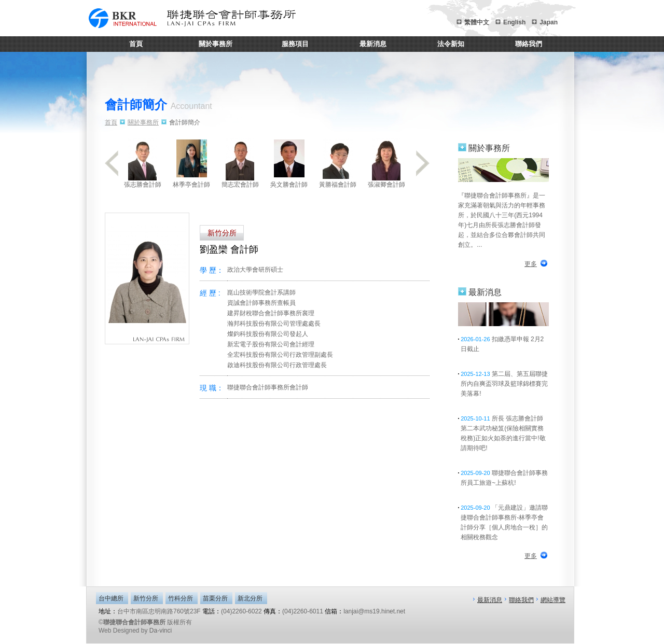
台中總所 (111, 598)
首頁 (136, 44)
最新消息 (373, 44)
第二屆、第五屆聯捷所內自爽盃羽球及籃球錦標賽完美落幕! (504, 384)
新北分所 (250, 598)
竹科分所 (181, 598)
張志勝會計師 (143, 163)
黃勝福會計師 (338, 163)
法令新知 (451, 44)
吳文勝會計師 (289, 163)
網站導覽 (553, 600)
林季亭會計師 (191, 163)
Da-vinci (161, 631)
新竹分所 (146, 598)
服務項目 (295, 44)
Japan (549, 22)
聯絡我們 (529, 44)
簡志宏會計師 (240, 163)
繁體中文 (477, 22)
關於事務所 (216, 44)
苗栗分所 (215, 598)
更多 (531, 264)
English (514, 22)
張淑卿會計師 (386, 163)
